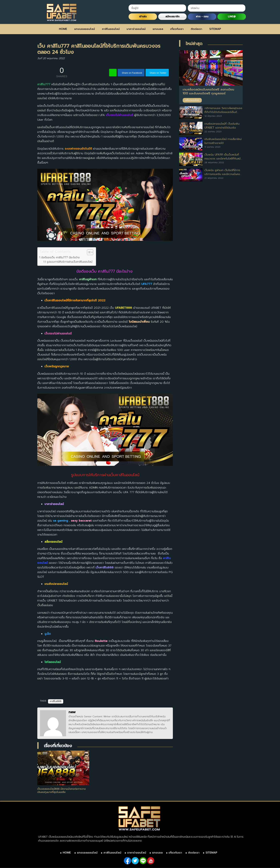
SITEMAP (215, 29)
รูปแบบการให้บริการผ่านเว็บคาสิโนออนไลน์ (70, 262)
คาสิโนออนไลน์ (111, 29)
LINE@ (232, 17)
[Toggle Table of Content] (88, 252)
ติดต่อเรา (196, 29)
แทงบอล (158, 29)
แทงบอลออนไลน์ (85, 29)
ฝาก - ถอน (202, 17)
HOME (63, 29)
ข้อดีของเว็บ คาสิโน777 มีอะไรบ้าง (61, 257)
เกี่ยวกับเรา (177, 29)
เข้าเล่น (143, 17)
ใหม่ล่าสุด (194, 44)
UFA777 (147, 284)
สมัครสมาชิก (172, 17)
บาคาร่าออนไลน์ (136, 29)
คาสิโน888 (56, 701)
